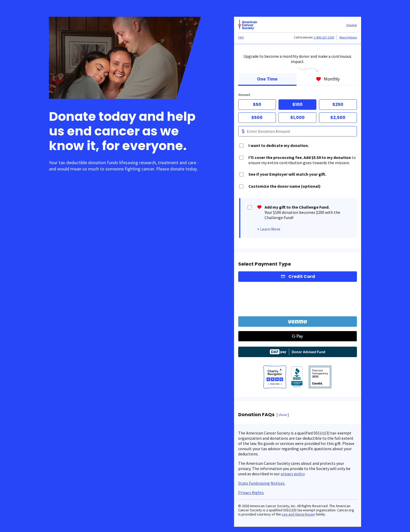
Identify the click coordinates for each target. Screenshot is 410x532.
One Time (267, 79)
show (283, 415)
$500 (257, 118)
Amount (244, 95)
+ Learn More (269, 229)
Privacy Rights (251, 493)
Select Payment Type (265, 264)
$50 (257, 104)
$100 (297, 104)
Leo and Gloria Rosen (298, 514)
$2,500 (338, 118)
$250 (338, 104)
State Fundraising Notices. (262, 483)
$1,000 (297, 118)
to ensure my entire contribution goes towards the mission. (302, 160)
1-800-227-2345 (324, 37)
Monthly (328, 79)
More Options (348, 37)
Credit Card (302, 276)
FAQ (241, 37)
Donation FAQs (256, 415)
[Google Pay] (298, 336)
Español (352, 25)
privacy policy (292, 474)
